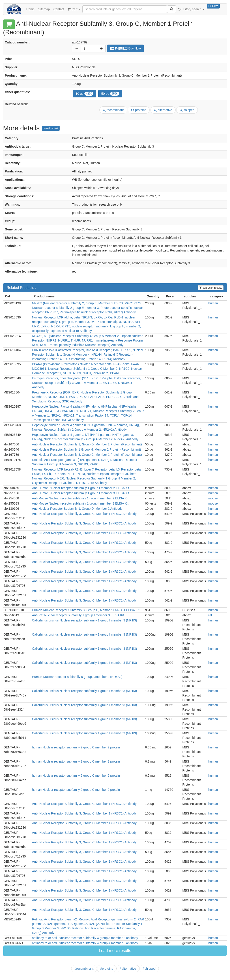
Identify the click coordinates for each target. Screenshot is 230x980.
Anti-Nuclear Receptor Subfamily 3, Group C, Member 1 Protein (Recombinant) (87, 455)
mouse (213, 498)
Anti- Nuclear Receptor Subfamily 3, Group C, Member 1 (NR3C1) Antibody (84, 514)
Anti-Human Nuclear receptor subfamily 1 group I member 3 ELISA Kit (81, 493)
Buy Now (125, 48)
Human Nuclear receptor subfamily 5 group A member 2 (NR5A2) (77, 677)
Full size (213, 6)
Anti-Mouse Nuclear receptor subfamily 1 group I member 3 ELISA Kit (80, 503)
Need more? (51, 128)
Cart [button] (74, 9)
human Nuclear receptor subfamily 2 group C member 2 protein (76, 747)
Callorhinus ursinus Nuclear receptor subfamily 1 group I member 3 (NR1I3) (84, 620)
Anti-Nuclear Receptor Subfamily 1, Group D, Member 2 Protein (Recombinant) (87, 444)
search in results (211, 288)
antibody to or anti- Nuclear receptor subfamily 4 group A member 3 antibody (85, 938)
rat (210, 615)
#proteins (107, 969)
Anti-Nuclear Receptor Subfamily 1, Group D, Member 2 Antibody (77, 509)
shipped (187, 110)
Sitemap (44, 9)
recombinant (113, 110)
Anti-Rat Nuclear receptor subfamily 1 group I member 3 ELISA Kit (78, 615)
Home (31, 9)
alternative (163, 110)
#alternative (128, 969)
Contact (59, 9)
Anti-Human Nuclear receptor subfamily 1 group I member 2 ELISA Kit (81, 488)
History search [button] (191, 9)
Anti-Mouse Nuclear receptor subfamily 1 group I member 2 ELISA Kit (80, 498)
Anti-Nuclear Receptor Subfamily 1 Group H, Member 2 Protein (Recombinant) (86, 449)
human (213, 303)
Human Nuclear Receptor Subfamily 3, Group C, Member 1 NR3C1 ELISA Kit (86, 610)
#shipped (149, 969)
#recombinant (84, 969)
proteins (139, 110)
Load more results (115, 951)
